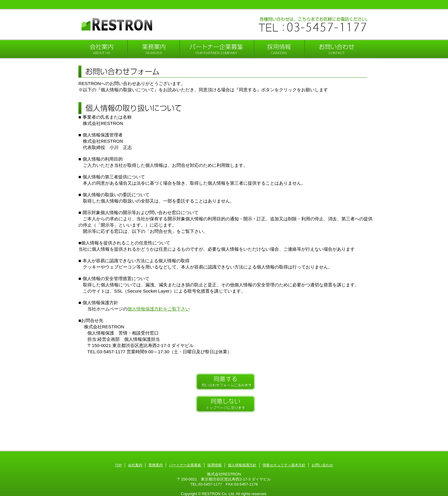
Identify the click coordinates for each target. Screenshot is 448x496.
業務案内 (156, 465)
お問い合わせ (322, 465)
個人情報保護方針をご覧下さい (159, 309)
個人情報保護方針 (242, 465)
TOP (118, 465)
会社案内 (135, 465)
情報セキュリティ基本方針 (284, 465)
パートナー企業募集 (185, 465)
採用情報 (214, 465)
